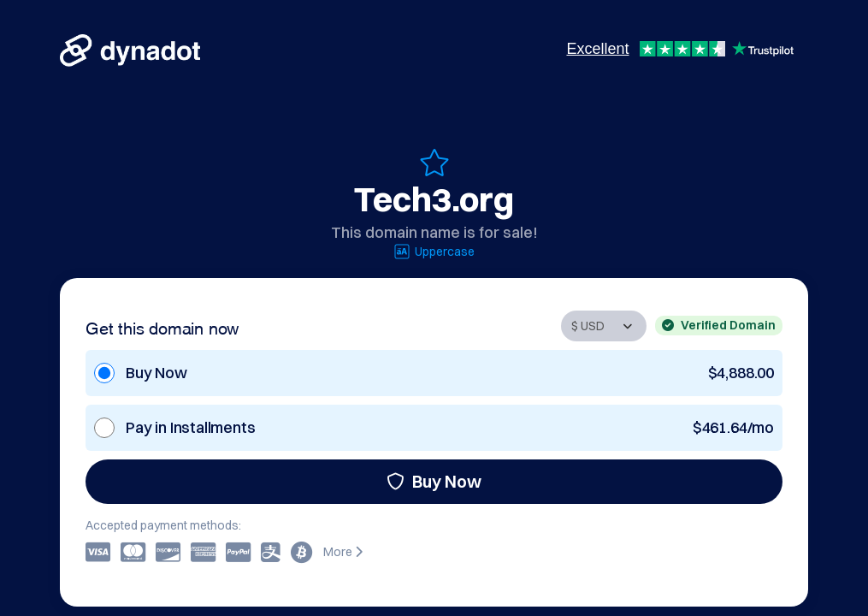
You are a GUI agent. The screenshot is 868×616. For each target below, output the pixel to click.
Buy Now (434, 481)
